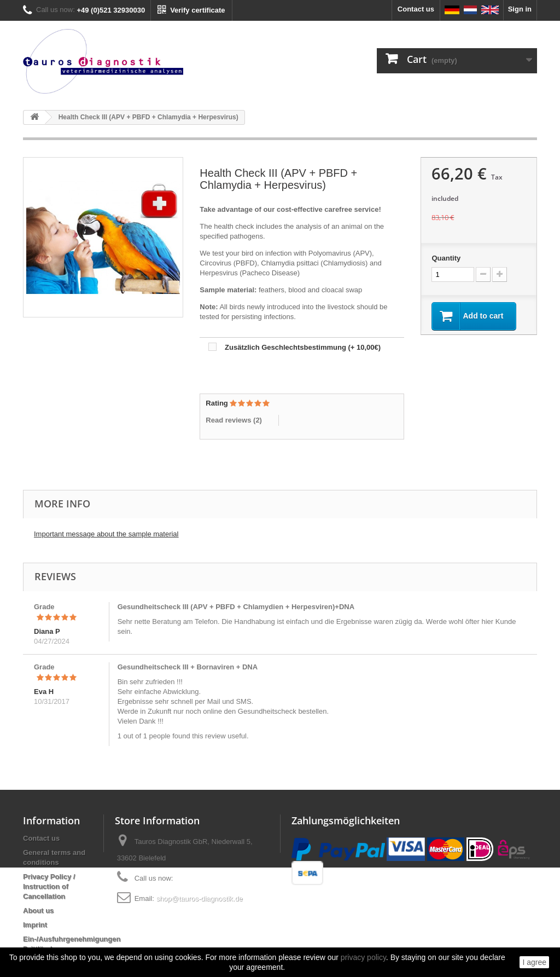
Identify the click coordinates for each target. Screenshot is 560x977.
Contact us (416, 9)
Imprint (35, 925)
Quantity (446, 258)
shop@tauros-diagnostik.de (199, 898)
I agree (534, 962)
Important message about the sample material (106, 534)
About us (38, 910)
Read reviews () (234, 420)
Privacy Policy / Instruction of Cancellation (49, 886)
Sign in (520, 9)
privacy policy (363, 957)
